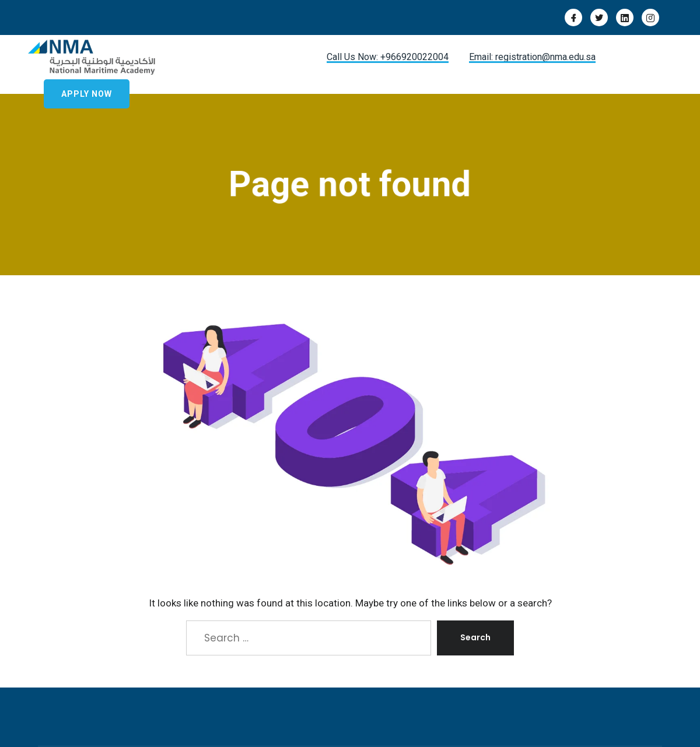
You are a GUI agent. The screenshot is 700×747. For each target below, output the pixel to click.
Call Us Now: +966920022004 (388, 57)
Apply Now (87, 94)
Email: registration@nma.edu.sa (532, 57)
